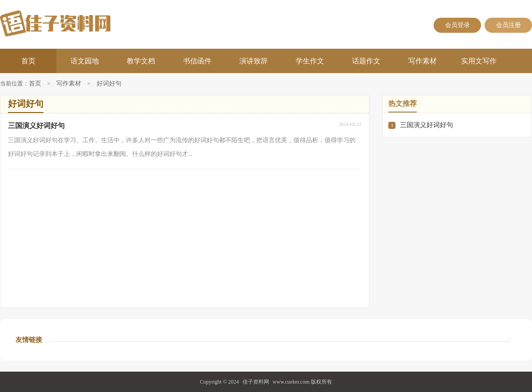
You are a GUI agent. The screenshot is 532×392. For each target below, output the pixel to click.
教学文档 (141, 61)
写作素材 (422, 61)
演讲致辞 (254, 61)
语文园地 (85, 61)
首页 (28, 61)
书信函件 (197, 61)
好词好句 (109, 84)
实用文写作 (479, 61)
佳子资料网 (256, 382)
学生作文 (310, 61)
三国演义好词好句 (426, 125)
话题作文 (366, 61)
